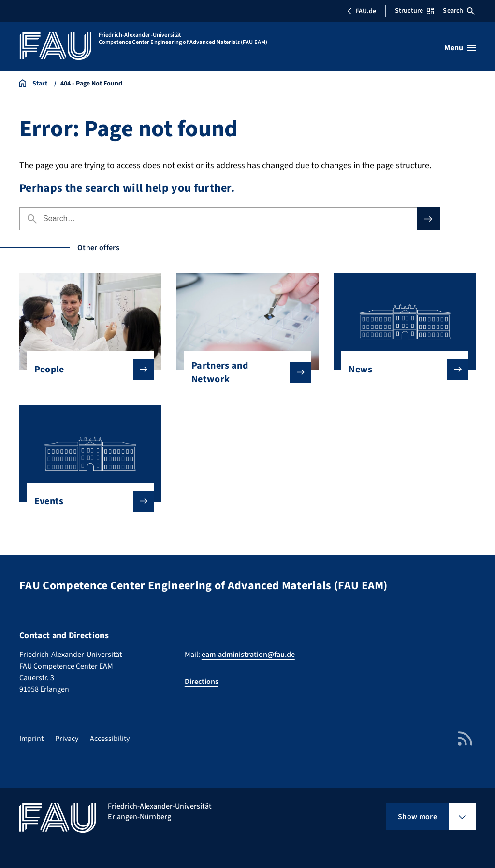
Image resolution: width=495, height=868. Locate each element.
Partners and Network (244, 372)
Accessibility (110, 739)
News (401, 370)
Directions (202, 682)
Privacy (67, 739)
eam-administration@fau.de (248, 655)
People (87, 370)
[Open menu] (460, 48)
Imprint (31, 739)
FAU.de (362, 11)
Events (87, 501)
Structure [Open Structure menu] (414, 11)
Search (459, 11)
